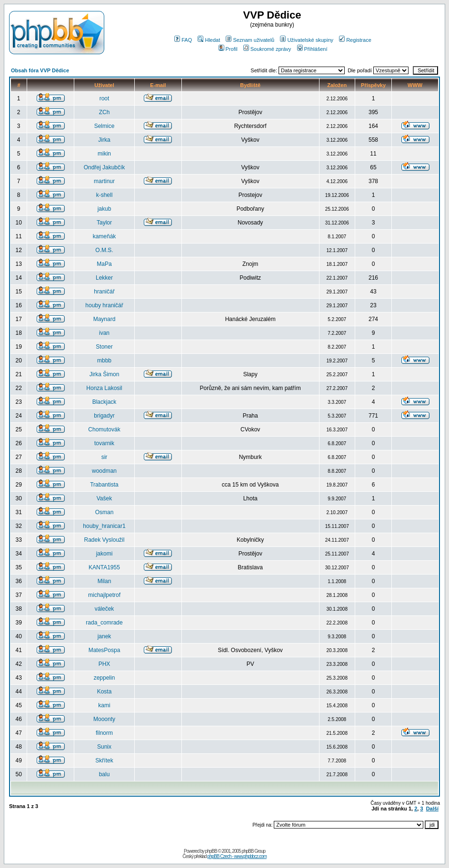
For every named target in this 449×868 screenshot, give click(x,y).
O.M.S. (104, 250)
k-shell (105, 195)
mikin (104, 154)
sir (105, 457)
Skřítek (104, 761)
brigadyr (104, 416)
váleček (105, 609)
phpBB (211, 851)
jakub (105, 209)
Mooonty (104, 719)
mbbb (104, 361)
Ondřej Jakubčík (105, 167)
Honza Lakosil (104, 388)
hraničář (104, 292)
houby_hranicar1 (104, 526)
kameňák (105, 236)
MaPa (104, 264)
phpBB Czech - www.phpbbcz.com (237, 856)
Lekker (104, 278)
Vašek (104, 498)
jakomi (105, 554)
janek (105, 636)
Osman (105, 512)
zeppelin (105, 678)
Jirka (104, 140)
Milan (105, 581)
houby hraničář (104, 305)
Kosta (105, 692)
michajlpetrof (104, 595)
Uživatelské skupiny (307, 40)
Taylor (104, 223)
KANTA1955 (104, 567)
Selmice (105, 126)
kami (104, 705)
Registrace (355, 40)
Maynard (105, 319)
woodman (104, 471)
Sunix (104, 747)
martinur (104, 181)
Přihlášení (312, 49)
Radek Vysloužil (105, 540)
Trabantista (104, 485)
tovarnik (104, 443)
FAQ (183, 40)
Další (432, 809)
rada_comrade (104, 623)
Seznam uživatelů (250, 40)
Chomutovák (104, 429)
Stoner (104, 347)
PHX (105, 664)
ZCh (105, 112)
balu (105, 774)
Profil (228, 49)
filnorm (104, 733)
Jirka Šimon (105, 374)
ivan (104, 333)
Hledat (209, 40)
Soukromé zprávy (267, 49)
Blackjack (105, 402)
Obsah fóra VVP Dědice (40, 70)
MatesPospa (105, 650)
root (105, 98)
